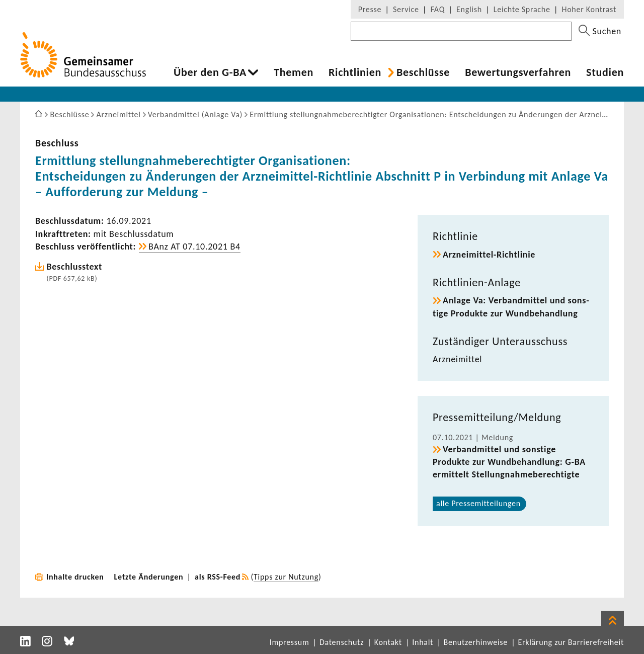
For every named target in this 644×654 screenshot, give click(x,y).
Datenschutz (342, 642)
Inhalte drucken (75, 577)
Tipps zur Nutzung (286, 577)
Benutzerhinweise (476, 642)
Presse (370, 9)
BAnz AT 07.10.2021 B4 (194, 247)
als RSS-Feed (218, 577)
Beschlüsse (423, 72)
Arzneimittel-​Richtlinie (489, 255)
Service (406, 9)
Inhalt (423, 642)
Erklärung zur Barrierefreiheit (571, 642)
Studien (605, 72)
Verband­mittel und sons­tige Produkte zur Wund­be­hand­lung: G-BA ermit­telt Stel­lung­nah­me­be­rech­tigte (509, 462)
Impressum (290, 642)
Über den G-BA (210, 72)
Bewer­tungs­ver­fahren (518, 72)
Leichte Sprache (522, 9)
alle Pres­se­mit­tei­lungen (478, 503)
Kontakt (388, 642)
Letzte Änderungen (149, 577)
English (469, 9)
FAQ (438, 9)
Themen (294, 72)
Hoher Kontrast (589, 9)
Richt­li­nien (355, 72)
